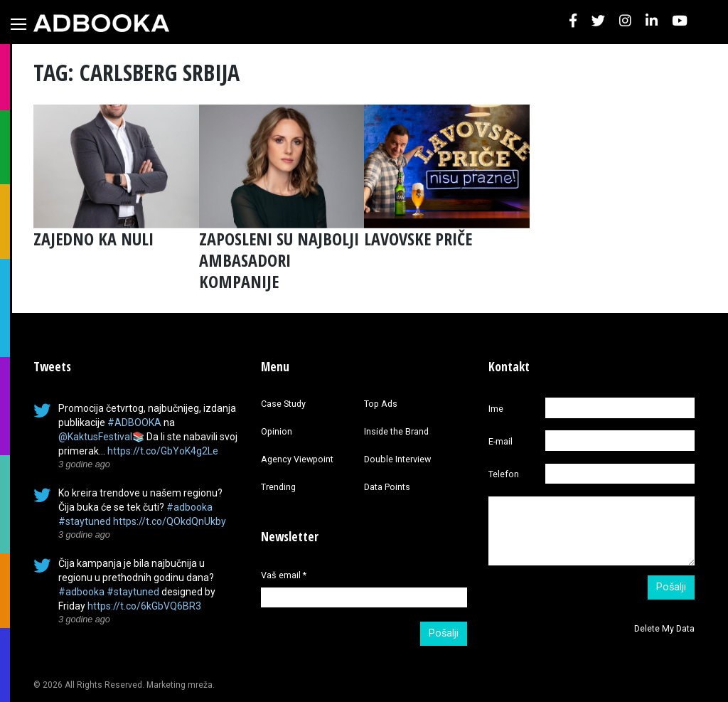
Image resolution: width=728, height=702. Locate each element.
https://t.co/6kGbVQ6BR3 (144, 606)
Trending (278, 487)
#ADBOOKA (134, 422)
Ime (496, 409)
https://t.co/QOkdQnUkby (170, 521)
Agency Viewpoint (297, 459)
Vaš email (284, 575)
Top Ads (381, 404)
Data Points (387, 487)
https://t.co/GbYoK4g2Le (163, 451)
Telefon (504, 474)
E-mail (500, 441)
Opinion (277, 431)
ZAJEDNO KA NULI (93, 239)
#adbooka (189, 507)
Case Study (283, 404)
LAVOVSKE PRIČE (418, 239)
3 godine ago (84, 464)
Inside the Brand (396, 431)
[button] (573, 22)
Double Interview (397, 459)
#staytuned (85, 521)
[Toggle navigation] (18, 24)
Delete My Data (664, 628)
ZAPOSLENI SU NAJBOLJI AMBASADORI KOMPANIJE (279, 260)
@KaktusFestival (95, 437)
